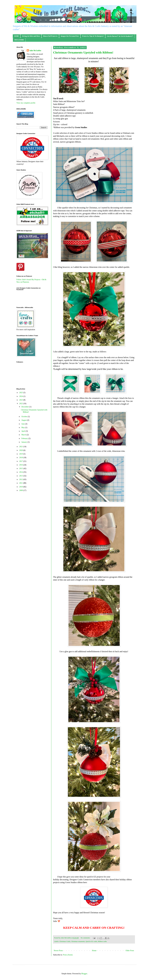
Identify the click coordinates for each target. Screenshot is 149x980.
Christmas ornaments (78, 941)
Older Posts (130, 951)
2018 (21, 458)
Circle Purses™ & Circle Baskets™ (120, 36)
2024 (21, 396)
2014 (21, 472)
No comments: (86, 938)
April (24, 431)
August (24, 420)
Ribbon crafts (102, 941)
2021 (21, 447)
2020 (21, 450)
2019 (21, 454)
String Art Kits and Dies (31, 36)
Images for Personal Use (70, 36)
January (24, 442)
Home (94, 951)
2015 (21, 468)
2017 (21, 461)
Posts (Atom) (68, 955)
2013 (21, 476)
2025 (21, 393)
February (25, 438)
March (24, 435)
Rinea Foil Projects (50, 36)
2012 (21, 479)
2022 (21, 404)
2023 (21, 400)
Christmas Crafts (65, 941)
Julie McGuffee (35, 51)
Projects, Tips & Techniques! (93, 36)
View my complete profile (26, 103)
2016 (21, 465)
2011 (21, 483)
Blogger (84, 974)
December (25, 407)
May (23, 428)
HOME (17, 36)
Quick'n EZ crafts (91, 941)
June (23, 424)
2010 (21, 487)
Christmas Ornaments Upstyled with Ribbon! (83, 52)
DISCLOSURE (19, 40)
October (25, 417)
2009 (21, 490)
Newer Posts (58, 951)
